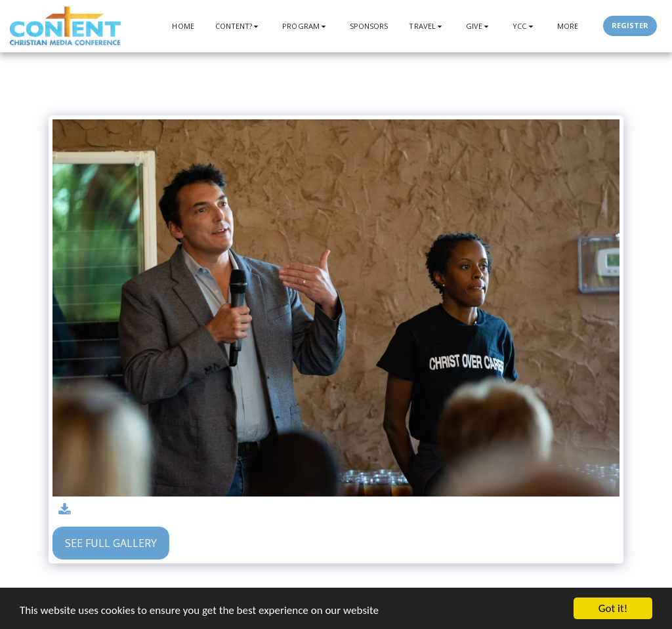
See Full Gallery (111, 543)
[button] (239, 26)
